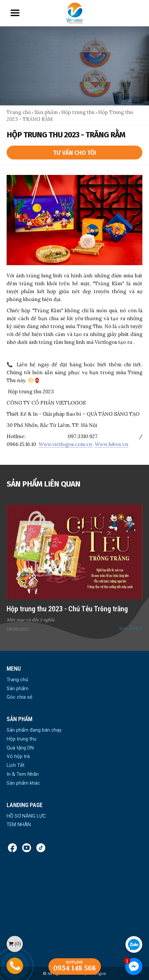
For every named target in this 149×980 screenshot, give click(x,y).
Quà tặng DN (20, 748)
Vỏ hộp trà (18, 756)
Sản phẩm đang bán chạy (34, 730)
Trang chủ (19, 112)
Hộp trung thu (78, 112)
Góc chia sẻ (19, 697)
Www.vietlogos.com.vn (65, 444)
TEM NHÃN (19, 825)
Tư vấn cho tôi (75, 153)
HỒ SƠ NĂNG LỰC (26, 816)
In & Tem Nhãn (23, 774)
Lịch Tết (16, 765)
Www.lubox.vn (112, 444)
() (15, 944)
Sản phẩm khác (23, 783)
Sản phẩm (46, 112)
